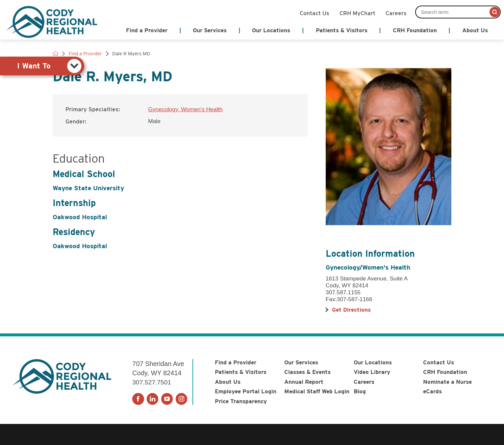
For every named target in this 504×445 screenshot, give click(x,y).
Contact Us (315, 13)
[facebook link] (138, 399)
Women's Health (202, 109)
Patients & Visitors (241, 372)
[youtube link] (167, 399)
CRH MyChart (357, 13)
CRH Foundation (445, 372)
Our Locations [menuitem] (271, 30)
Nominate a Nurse (447, 382)
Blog (360, 391)
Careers (396, 13)
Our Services (301, 362)
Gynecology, (164, 109)
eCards (432, 391)
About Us (228, 382)
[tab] (42, 66)
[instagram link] (181, 399)
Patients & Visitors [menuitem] (342, 30)
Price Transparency (241, 401)
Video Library (372, 372)
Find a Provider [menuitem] (147, 30)
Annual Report (304, 382)
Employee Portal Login (246, 391)
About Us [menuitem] (475, 30)
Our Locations (373, 362)
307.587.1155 (343, 292)
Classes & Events (307, 372)
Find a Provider (236, 362)
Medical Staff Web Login (317, 391)
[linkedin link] (152, 399)
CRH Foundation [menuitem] (415, 30)
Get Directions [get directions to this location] (351, 310)
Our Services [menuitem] (210, 30)
